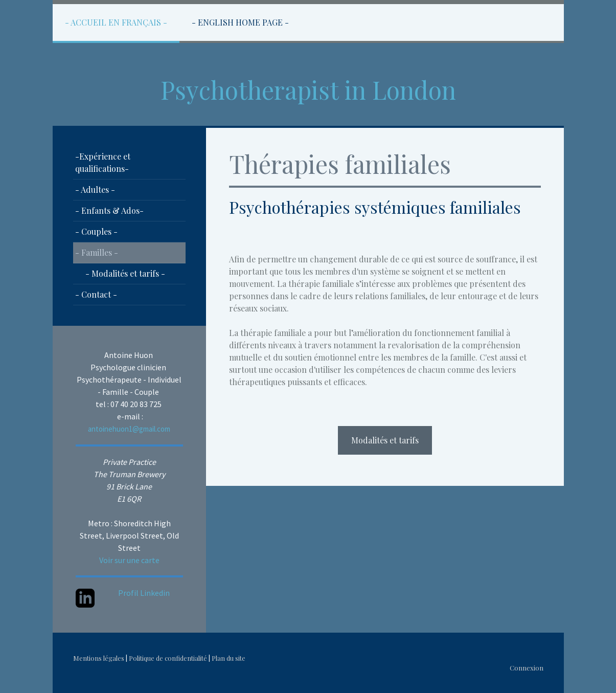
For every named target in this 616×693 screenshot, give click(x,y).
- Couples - (96, 231)
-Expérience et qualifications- (103, 162)
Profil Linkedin (144, 593)
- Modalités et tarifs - (125, 273)
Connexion (527, 668)
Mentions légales (99, 658)
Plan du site (229, 658)
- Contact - (96, 294)
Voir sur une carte (129, 560)
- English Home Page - (240, 22)
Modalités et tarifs (385, 440)
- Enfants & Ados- (109, 210)
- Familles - (97, 252)
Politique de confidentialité (168, 658)
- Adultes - (95, 189)
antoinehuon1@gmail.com (129, 429)
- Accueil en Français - (116, 22)
